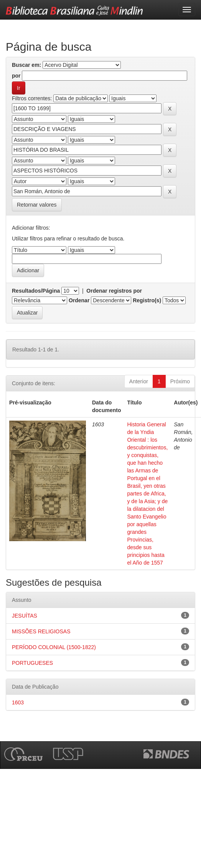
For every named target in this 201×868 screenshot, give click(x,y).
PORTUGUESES (32, 663)
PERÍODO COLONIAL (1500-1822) (54, 647)
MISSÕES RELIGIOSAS (41, 631)
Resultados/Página (36, 291)
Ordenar (79, 300)
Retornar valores (37, 205)
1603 (18, 702)
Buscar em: (26, 65)
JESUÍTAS (25, 616)
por (16, 76)
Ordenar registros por (114, 291)
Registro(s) (147, 300)
